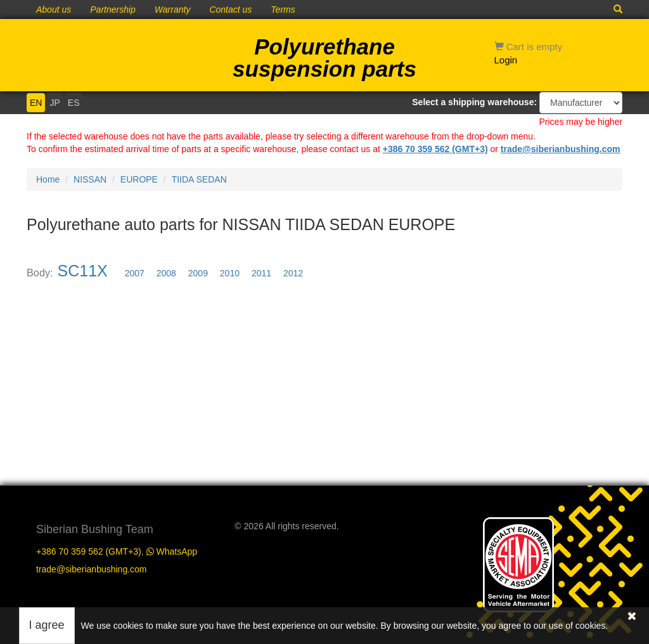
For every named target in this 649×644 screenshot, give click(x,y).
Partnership (113, 10)
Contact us (230, 10)
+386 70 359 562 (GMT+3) (435, 149)
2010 (230, 273)
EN (36, 103)
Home (48, 179)
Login (506, 60)
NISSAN (90, 179)
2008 (166, 273)
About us (54, 10)
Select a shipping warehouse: (474, 102)
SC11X (83, 271)
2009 (198, 273)
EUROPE (139, 179)
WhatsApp (172, 551)
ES (74, 103)
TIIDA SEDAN (199, 179)
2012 (293, 273)
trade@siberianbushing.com (561, 149)
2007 (135, 273)
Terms (283, 10)
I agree (47, 625)
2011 (261, 273)
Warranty (173, 10)
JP (55, 103)
